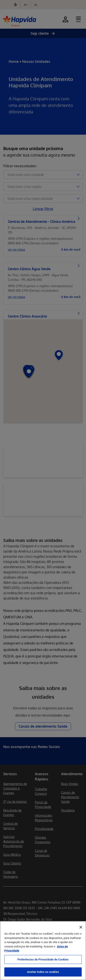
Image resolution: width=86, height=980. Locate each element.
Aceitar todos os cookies (43, 972)
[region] (43, 951)
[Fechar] (81, 927)
